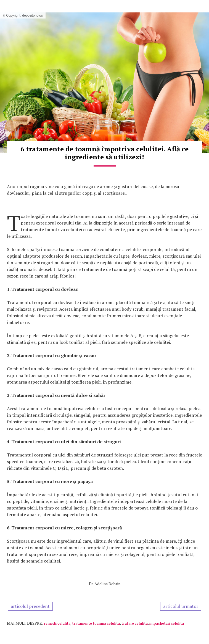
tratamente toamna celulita (96, 623)
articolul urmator (181, 606)
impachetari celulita (167, 623)
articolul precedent (30, 606)
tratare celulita (135, 623)
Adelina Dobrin (107, 584)
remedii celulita (57, 623)
